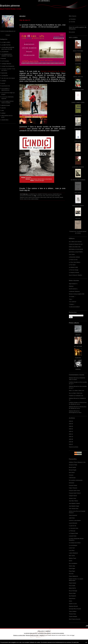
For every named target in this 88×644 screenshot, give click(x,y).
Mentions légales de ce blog (32, 635)
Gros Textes (72, 254)
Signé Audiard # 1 (73, 284)
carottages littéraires (6, 64)
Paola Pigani (72, 568)
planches (4, 108)
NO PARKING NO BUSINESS (78, 180)
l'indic (44, 196)
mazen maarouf (28, 197)
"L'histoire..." (72, 304)
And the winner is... (74, 289)
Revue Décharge (73, 591)
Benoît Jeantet (72, 467)
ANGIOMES (78, 64)
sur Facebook (72, 19)
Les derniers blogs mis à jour (30, 633)
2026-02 (71, 426)
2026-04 (71, 421)
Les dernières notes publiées (44, 633)
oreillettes (4, 81)
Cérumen (71, 475)
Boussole (4, 58)
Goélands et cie (79, 396)
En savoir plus (75, 642)
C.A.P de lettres (5, 61)
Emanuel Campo (73, 485)
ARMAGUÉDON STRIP (78, 90)
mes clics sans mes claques (8, 78)
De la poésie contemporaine (76, 480)
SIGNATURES (5, 120)
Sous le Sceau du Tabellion (75, 275)
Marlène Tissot (72, 558)
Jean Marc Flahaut (73, 501)
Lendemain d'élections (74, 291)
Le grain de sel (72, 526)
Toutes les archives (74, 447)
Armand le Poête (73, 465)
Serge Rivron (72, 598)
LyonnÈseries (5, 76)
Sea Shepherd (72, 596)
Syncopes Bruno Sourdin (75, 609)
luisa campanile (56, 197)
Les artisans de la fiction (75, 543)
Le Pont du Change (74, 270)
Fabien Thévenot (73, 488)
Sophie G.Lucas (73, 604)
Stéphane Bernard (73, 378)
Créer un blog (41, 631)
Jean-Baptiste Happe (74, 506)
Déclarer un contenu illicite (19, 635)
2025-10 (71, 437)
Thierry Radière (73, 611)
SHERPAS (78, 369)
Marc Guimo (72, 556)
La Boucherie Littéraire (74, 257)
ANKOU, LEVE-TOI (78, 77)
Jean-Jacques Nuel (74, 508)
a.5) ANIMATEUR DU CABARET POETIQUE (38, 194)
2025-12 (71, 431)
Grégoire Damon (73, 496)
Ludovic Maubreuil (73, 553)
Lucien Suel (72, 548)
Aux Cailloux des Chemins (75, 242)
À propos (8, 35)
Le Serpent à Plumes (74, 272)
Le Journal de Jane (74, 528)
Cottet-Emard (72, 478)
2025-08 (71, 442)
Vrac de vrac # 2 (25, 20)
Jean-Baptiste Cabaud (74, 503)
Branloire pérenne (10, 6)
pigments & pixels (6, 105)
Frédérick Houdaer (73, 382)
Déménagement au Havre (75, 412)
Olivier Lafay (72, 566)
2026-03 (71, 424)
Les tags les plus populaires (58, 633)
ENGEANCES (78, 115)
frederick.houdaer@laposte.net (8, 31)
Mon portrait (72, 32)
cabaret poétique (35, 199)
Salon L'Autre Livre (80, 390)
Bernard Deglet (73, 470)
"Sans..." (71, 299)
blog (73, 635)
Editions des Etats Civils (75, 247)
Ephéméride (4, 73)
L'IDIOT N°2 (78, 154)
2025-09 (71, 439)
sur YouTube (72, 22)
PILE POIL (78, 218)
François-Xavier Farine (74, 491)
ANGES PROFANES (78, 51)
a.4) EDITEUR (5, 52)
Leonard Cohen (73, 536)
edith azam (49, 197)
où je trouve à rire (6, 86)
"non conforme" (73, 302)
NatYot (71, 561)
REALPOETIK (72, 588)
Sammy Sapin (72, 593)
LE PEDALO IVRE (73, 267)
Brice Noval (72, 472)
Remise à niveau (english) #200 (77, 294)
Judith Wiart (72, 518)
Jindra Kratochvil (73, 515)
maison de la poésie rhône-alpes (53, 196)
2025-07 (71, 444)
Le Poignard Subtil (73, 533)
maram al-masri (27, 199)
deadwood (22, 197)
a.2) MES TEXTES (6, 45)
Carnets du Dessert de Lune (76, 244)
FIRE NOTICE (78, 141)
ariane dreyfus (43, 197)
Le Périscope (72, 531)
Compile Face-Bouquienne (8, 66)
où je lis (3, 83)
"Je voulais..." (72, 297)
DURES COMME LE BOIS (78, 102)
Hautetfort (48, 631)
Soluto (70, 601)
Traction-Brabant (73, 616)
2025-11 (71, 434)
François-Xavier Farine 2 (75, 493)
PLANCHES (78, 358)
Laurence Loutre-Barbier (75, 520)
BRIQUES (78, 335)
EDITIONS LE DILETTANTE (76, 252)
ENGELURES (78, 128)
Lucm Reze (72, 550)
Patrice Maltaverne (73, 576)
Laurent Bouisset (73, 523)
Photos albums (74, 323)
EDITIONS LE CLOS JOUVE (76, 249)
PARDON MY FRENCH (78, 206)
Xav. (70, 393)
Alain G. (71, 390)
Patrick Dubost (72, 583)
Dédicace (71, 286)
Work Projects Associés (75, 619)
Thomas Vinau (72, 614)
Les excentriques (73, 545)
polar (3, 110)
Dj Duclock (72, 483)
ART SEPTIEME (78, 346)
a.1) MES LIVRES (6, 42)
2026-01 (71, 429)
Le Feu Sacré (72, 265)
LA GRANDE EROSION (78, 167)
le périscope (40, 196)
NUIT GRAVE (78, 193)
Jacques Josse (73, 498)
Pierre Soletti (72, 586)
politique (3, 113)
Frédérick (71, 396)
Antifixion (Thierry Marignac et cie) (77, 462)
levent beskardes (36, 197)
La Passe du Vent (73, 260)
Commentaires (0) (29, 196)
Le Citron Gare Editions (75, 262)
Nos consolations (73, 563)
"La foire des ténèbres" (74, 307)
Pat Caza (71, 574)
